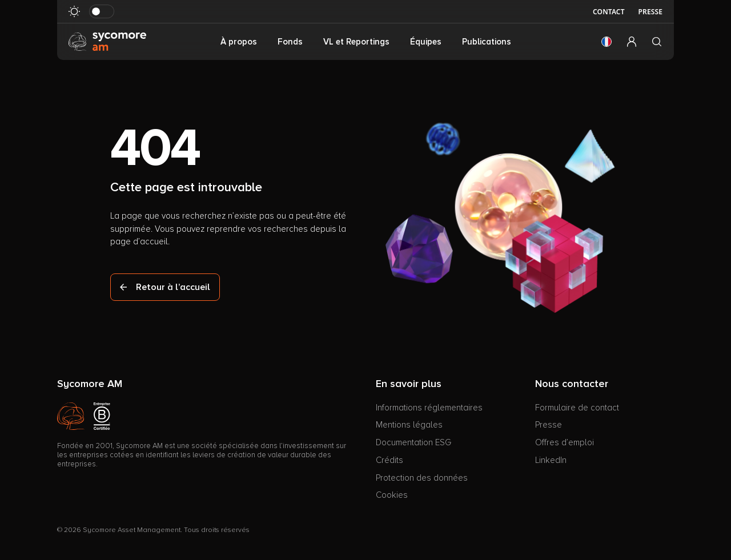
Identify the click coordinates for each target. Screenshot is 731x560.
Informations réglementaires (429, 408)
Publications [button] (487, 42)
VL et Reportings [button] (356, 42)
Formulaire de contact (577, 408)
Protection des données (422, 478)
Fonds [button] (290, 42)
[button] (607, 42)
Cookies (392, 495)
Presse (650, 12)
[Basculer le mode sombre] (102, 11)
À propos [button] (239, 42)
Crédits (389, 460)
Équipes (426, 42)
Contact (609, 12)
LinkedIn (551, 460)
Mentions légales (409, 425)
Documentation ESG (413, 442)
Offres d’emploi (565, 442)
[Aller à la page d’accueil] (107, 41)
